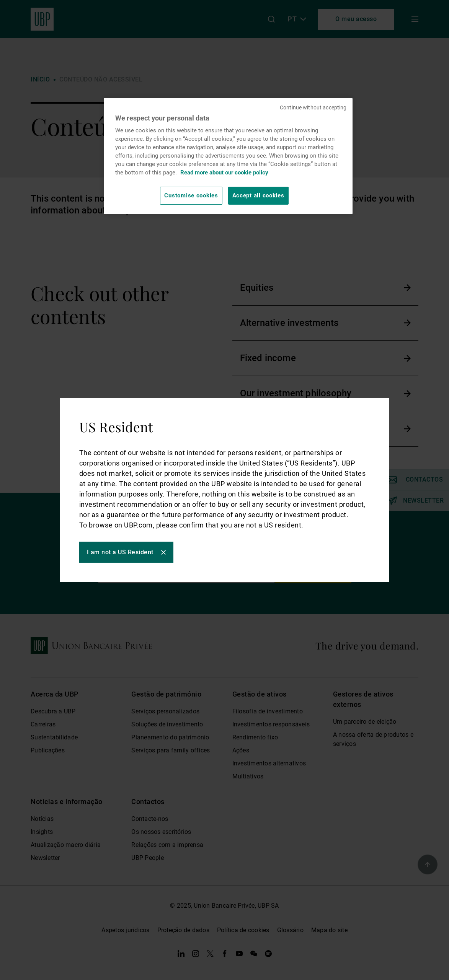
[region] (228, 156)
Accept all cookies (258, 195)
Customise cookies (191, 195)
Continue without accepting (313, 107)
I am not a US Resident (120, 552)
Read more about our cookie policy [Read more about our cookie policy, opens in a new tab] (224, 173)
